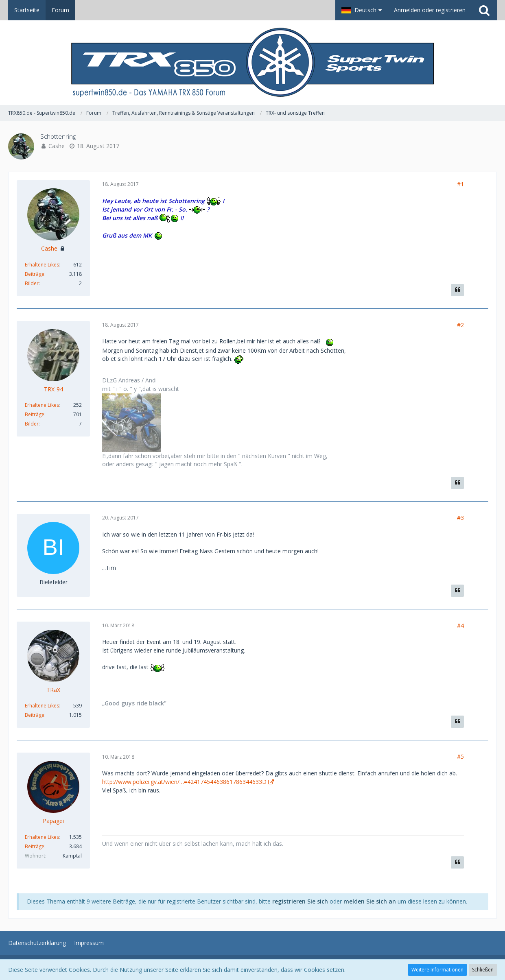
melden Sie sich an (370, 901)
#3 (460, 518)
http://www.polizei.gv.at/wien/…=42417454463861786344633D (184, 782)
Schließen (483, 970)
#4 (460, 625)
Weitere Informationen (437, 970)
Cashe (57, 146)
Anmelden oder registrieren (430, 10)
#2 (460, 325)
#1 (460, 184)
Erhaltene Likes (42, 265)
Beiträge (35, 274)
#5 (460, 756)
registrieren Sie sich (300, 901)
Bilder (32, 283)
